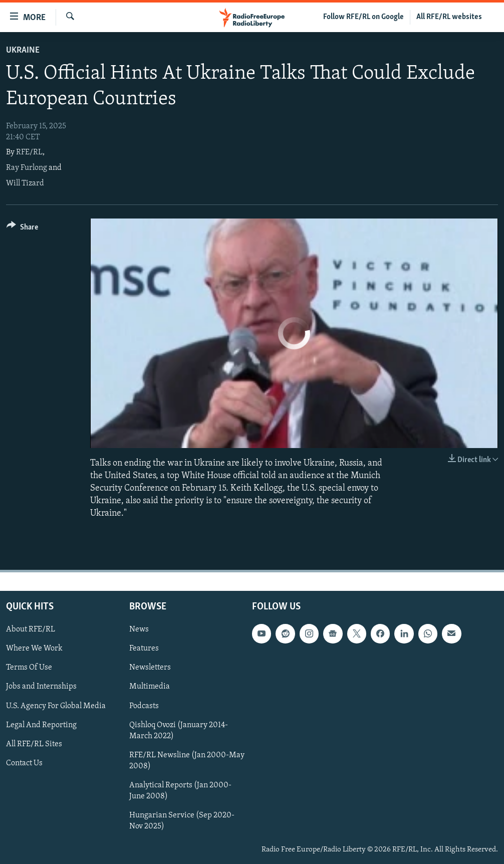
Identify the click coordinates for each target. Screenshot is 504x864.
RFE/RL (29, 152)
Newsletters (150, 668)
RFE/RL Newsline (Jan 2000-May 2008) (187, 760)
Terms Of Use (29, 668)
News (139, 629)
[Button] (22, 229)
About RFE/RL (31, 629)
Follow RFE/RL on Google (363, 17)
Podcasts (144, 706)
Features (144, 649)
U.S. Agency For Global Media (56, 706)
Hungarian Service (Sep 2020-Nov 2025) (182, 820)
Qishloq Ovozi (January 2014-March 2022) (179, 730)
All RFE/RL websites (449, 17)
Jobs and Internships (41, 687)
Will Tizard (25, 183)
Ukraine (23, 50)
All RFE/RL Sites (34, 744)
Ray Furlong (27, 168)
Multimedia (150, 687)
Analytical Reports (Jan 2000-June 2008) (180, 790)
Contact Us (24, 763)
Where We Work (34, 649)
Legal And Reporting (41, 725)
